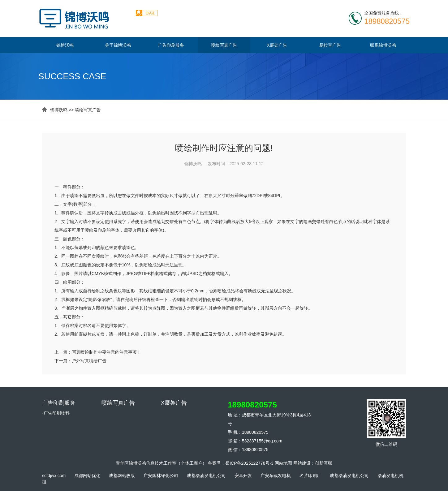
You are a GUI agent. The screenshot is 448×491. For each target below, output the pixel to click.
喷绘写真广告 (224, 45)
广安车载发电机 (276, 476)
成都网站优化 (87, 476)
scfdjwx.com (54, 476)
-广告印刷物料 (56, 413)
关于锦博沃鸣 (118, 45)
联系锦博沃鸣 (383, 45)
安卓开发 (243, 476)
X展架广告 (277, 45)
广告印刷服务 (171, 45)
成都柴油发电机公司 (206, 476)
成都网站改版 (122, 476)
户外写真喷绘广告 (89, 361)
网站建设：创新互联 (313, 463)
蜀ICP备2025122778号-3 (249, 463)
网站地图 (283, 463)
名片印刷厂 (310, 476)
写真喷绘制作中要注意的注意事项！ (106, 352)
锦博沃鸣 (65, 45)
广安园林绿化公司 (161, 476)
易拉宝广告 (330, 45)
